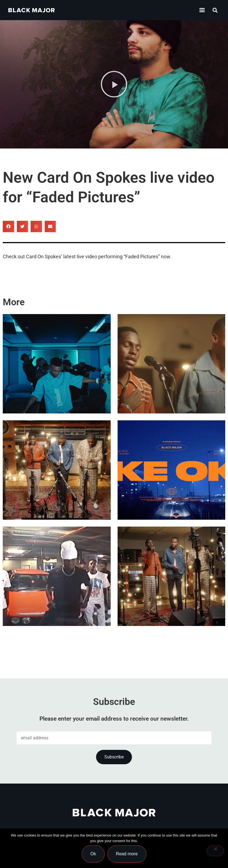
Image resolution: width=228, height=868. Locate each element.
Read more (127, 854)
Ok (93, 854)
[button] (202, 10)
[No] (215, 851)
